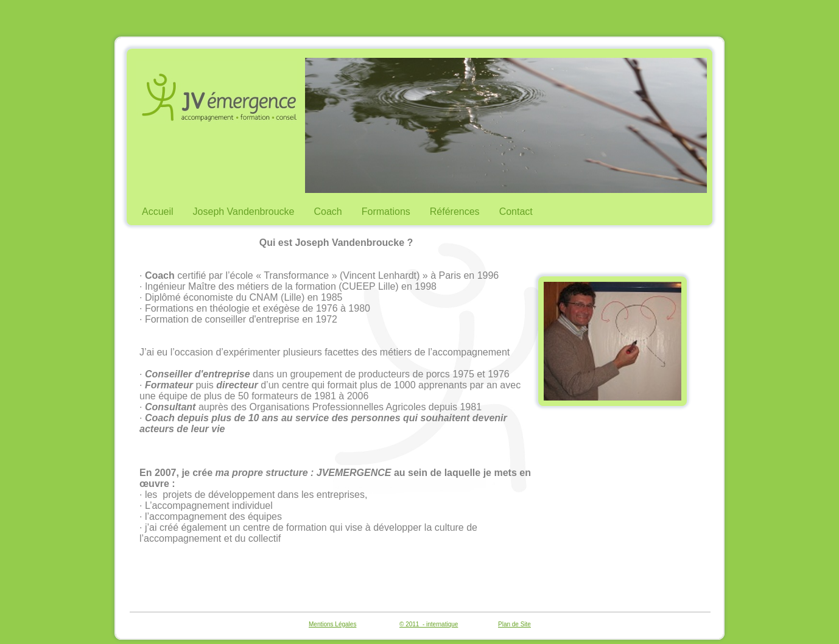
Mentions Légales (332, 624)
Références (455, 212)
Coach (328, 212)
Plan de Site (514, 624)
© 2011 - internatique (429, 624)
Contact (516, 212)
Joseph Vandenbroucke (244, 212)
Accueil (158, 212)
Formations (386, 212)
